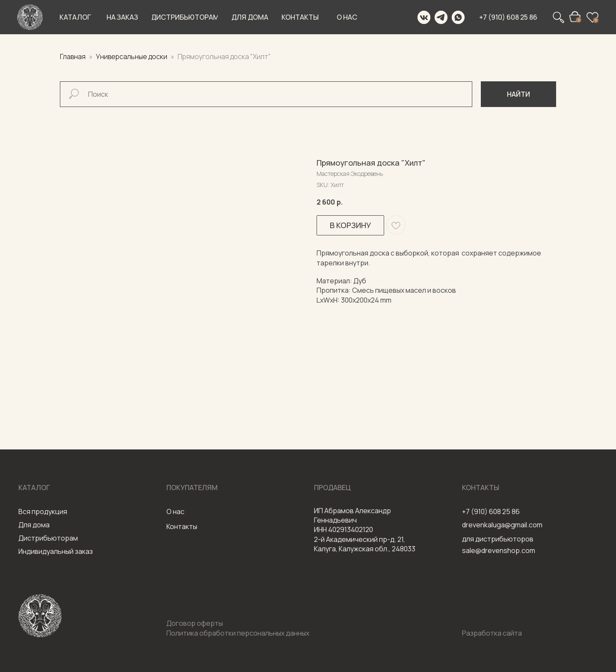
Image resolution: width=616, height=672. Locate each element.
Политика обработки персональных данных (238, 633)
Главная (73, 56)
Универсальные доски (132, 56)
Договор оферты (195, 623)
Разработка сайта (492, 633)
